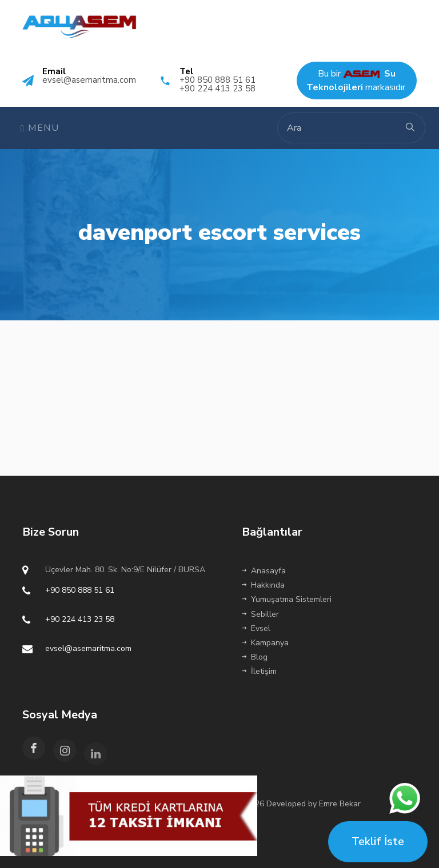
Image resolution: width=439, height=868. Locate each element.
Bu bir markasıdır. (357, 81)
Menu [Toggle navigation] (40, 128)
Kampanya (265, 643)
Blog (255, 657)
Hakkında (263, 585)
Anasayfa (264, 571)
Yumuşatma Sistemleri (287, 599)
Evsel (256, 628)
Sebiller (260, 614)
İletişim (259, 671)
